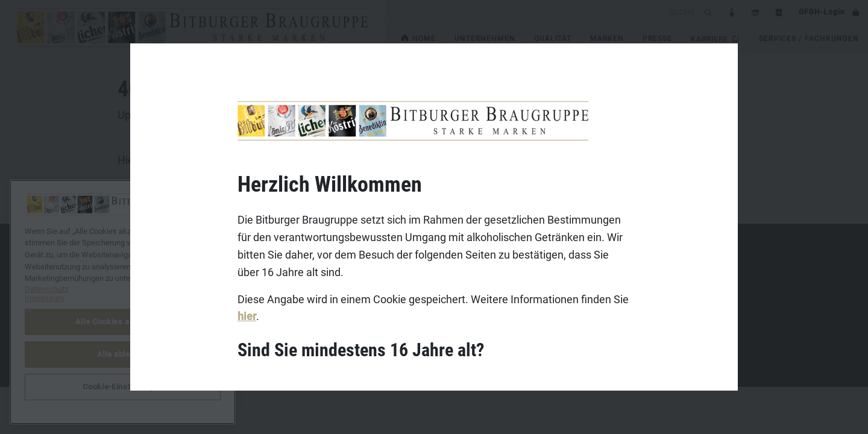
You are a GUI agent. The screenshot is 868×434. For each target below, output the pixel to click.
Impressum (121, 288)
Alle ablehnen (123, 354)
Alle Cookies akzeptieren (123, 322)
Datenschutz (124, 306)
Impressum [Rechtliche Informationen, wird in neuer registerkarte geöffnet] (44, 298)
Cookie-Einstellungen (122, 387)
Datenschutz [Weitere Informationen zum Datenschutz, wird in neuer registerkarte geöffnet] (46, 289)
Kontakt (115, 269)
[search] (543, 12)
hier (247, 316)
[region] (123, 302)
